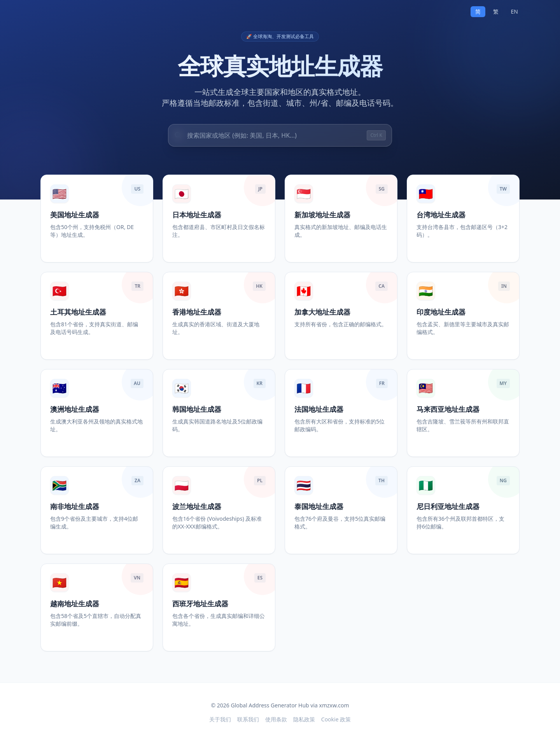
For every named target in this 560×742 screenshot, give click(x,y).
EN (514, 11)
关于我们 (220, 719)
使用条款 (276, 719)
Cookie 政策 (336, 719)
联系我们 (248, 719)
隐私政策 (304, 719)
